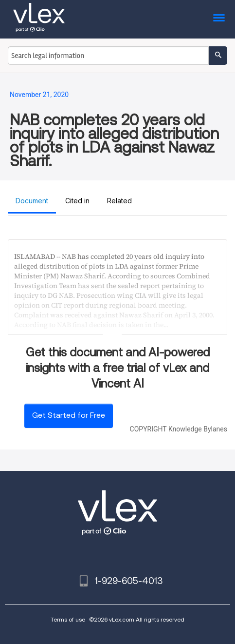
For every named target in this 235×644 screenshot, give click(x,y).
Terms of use (68, 619)
